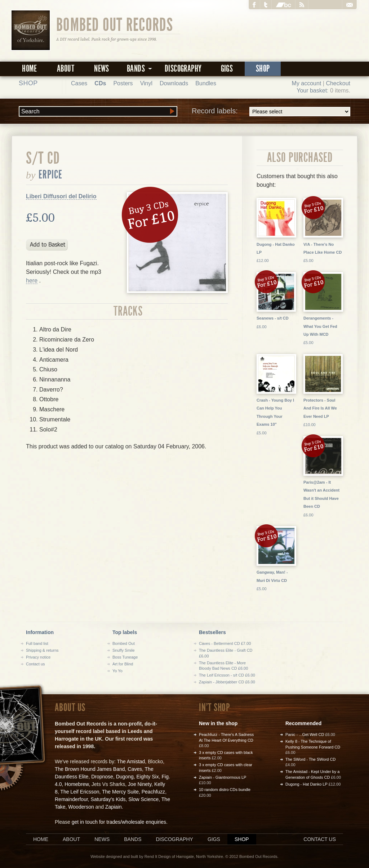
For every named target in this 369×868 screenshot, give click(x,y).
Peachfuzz (153, 792)
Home (30, 69)
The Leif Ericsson (80, 792)
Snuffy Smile (124, 650)
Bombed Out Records (115, 24)
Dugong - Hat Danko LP (306, 784)
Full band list (37, 643)
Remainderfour (71, 799)
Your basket (312, 91)
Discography (183, 69)
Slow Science (143, 799)
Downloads (174, 83)
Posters (123, 83)
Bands (133, 839)
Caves (135, 769)
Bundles (206, 83)
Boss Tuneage (125, 657)
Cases (79, 83)
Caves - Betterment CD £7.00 (225, 643)
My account (307, 83)
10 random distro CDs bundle (225, 790)
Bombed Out (124, 643)
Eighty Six (147, 777)
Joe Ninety (140, 784)
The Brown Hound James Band (90, 769)
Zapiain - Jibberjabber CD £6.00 (227, 682)
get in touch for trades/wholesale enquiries (119, 822)
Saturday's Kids (108, 799)
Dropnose (102, 777)
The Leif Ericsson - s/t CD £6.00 (227, 675)
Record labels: (271, 112)
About (66, 69)
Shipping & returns (42, 650)
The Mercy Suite (120, 792)
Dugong (125, 777)
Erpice (51, 175)
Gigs (227, 69)
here (32, 281)
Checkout (338, 83)
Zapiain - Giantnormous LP (223, 777)
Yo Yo (117, 671)
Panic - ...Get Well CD (305, 734)
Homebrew (77, 784)
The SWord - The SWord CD (310, 759)
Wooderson (81, 807)
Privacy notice (38, 657)
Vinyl (146, 83)
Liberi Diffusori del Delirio (61, 196)
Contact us (35, 664)
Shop (263, 69)
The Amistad (131, 761)
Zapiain (114, 807)
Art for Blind (123, 664)
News (102, 69)
